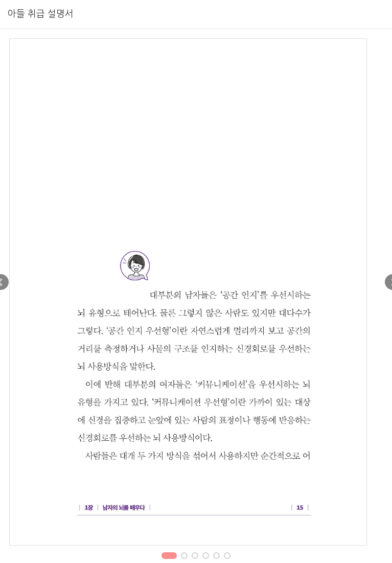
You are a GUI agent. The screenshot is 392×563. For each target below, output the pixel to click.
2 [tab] (185, 557)
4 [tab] (206, 557)
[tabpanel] (196, 292)
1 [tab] (169, 557)
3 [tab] (195, 557)
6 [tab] (227, 557)
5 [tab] (217, 557)
